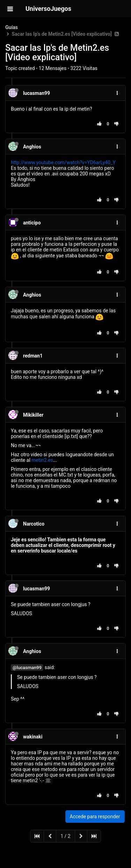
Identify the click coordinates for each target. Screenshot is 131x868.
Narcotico (34, 524)
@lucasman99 (27, 668)
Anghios (32, 147)
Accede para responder (95, 817)
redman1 (33, 356)
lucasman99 (37, 93)
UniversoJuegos (48, 9)
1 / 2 (65, 836)
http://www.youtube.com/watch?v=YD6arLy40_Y (63, 162)
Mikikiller (33, 415)
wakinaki (33, 737)
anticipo (32, 223)
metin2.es (42, 460)
